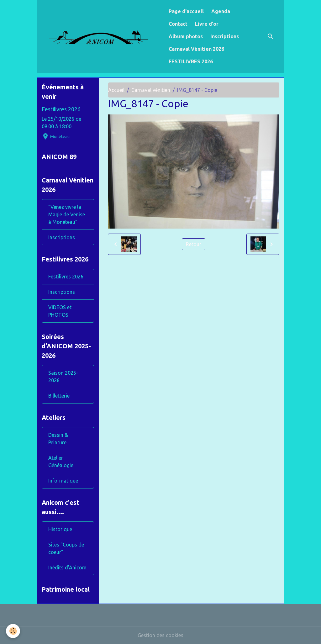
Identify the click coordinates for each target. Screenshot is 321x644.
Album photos (186, 36)
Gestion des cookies (160, 635)
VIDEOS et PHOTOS (60, 311)
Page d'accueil (186, 11)
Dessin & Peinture (58, 439)
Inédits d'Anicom (67, 567)
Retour (194, 244)
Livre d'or (207, 24)
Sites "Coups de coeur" (66, 548)
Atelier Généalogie (61, 462)
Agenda (221, 11)
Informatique (63, 481)
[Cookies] (13, 631)
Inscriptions (225, 36)
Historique (60, 529)
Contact (178, 24)
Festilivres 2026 (61, 109)
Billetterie (59, 396)
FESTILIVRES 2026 (191, 61)
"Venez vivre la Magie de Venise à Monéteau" (67, 214)
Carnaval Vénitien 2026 (196, 49)
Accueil (116, 90)
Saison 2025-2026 (63, 377)
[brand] (101, 36)
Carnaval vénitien (151, 90)
